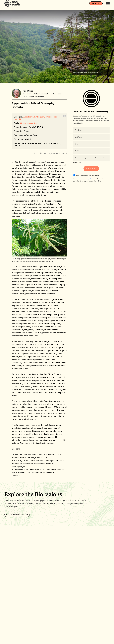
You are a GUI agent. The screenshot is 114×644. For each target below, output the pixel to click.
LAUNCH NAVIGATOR (17, 515)
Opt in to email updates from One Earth (87, 175)
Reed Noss (28, 91)
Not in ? (77, 163)
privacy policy (88, 179)
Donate (96, 5)
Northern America (29, 123)
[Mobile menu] (108, 5)
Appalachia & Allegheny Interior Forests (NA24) (37, 118)
